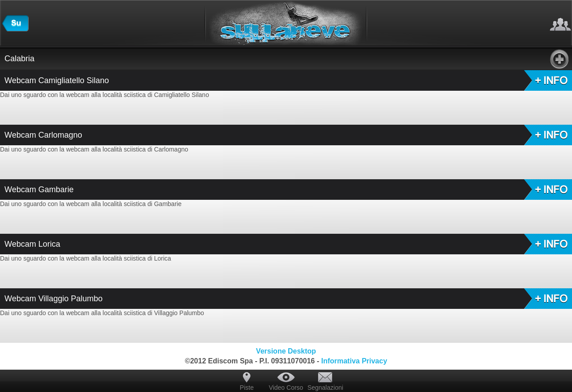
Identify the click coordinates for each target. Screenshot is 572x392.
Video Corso (286, 388)
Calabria (286, 59)
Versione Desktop (286, 351)
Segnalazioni (325, 388)
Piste (247, 388)
